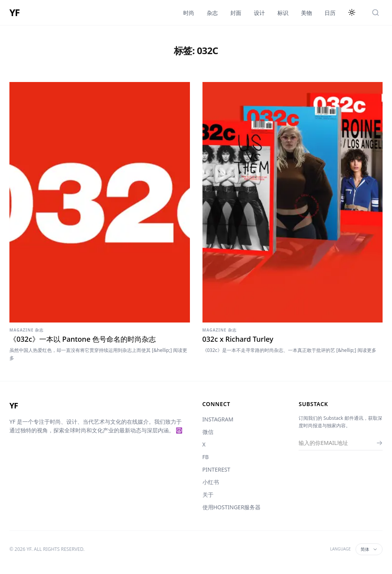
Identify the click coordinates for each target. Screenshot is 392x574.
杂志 (212, 13)
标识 (283, 13)
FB (206, 457)
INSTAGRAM (218, 419)
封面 (236, 13)
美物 (306, 13)
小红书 (211, 482)
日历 (330, 13)
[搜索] (376, 13)
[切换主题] (352, 13)
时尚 (189, 13)
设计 (259, 13)
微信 (208, 432)
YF (15, 13)
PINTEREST (216, 469)
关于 (208, 495)
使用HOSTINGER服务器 (232, 507)
